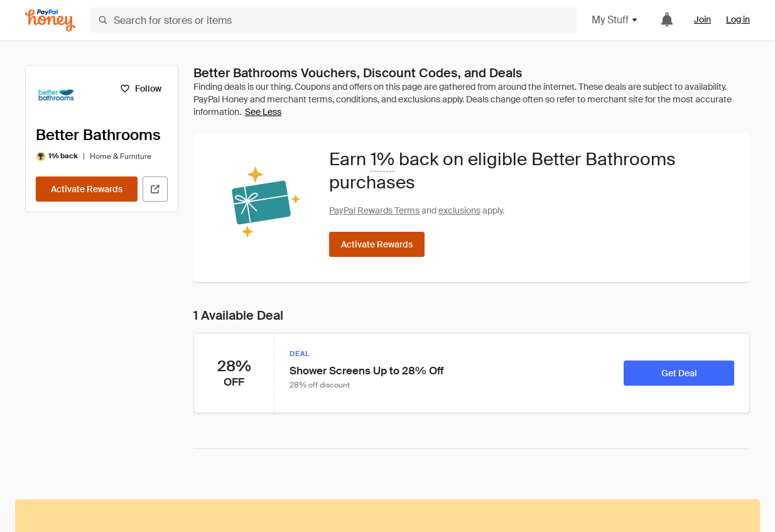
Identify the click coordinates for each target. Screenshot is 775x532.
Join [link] (702, 19)
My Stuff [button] (615, 20)
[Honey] (50, 20)
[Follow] (140, 89)
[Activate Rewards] (87, 189)
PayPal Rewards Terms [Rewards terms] (374, 210)
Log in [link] (738, 19)
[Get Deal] (679, 373)
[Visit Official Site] (155, 189)
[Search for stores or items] (333, 20)
